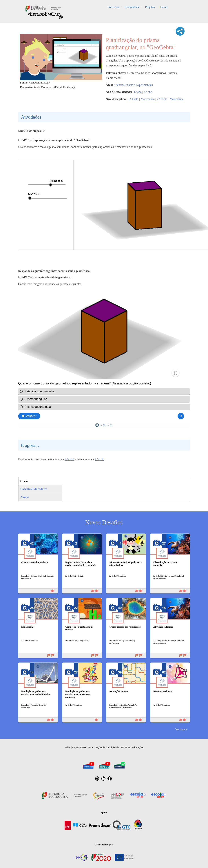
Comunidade (132, 7)
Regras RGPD (79, 747)
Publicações (137, 747)
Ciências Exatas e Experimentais (134, 85)
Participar (125, 747)
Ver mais (180, 729)
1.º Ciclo (133, 99)
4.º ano (138, 92)
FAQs (90, 747)
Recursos (114, 7)
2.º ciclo (99, 459)
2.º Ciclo (162, 99)
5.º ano (148, 92)
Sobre (68, 747)
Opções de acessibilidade (107, 747)
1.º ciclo (69, 459)
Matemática (148, 99)
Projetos (150, 7)
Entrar (164, 7)
